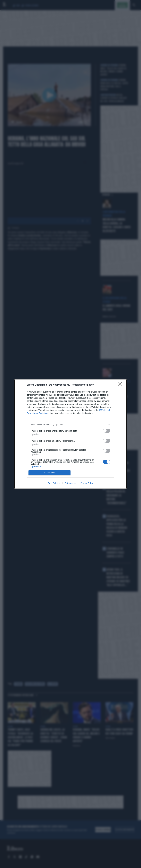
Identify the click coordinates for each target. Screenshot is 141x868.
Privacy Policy (87, 483)
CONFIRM (49, 473)
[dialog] (70, 434)
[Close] (121, 385)
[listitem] (70, 424)
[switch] (107, 431)
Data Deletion (54, 483)
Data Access (70, 483)
